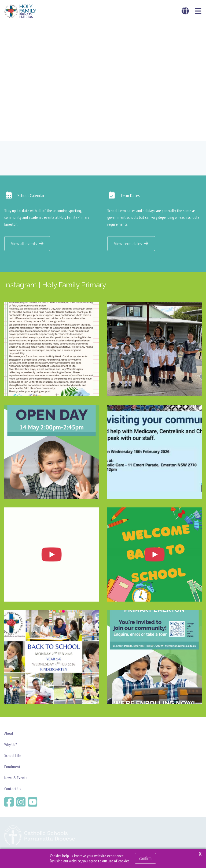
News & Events (16, 778)
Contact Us (13, 789)
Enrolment (12, 767)
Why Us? (11, 745)
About (9, 734)
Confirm (145, 858)
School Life (13, 756)
